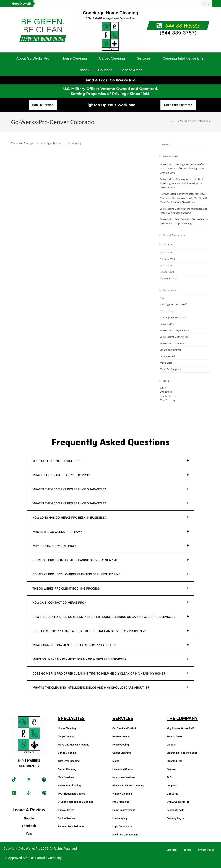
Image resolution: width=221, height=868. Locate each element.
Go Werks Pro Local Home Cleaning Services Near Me (75, 560)
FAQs (170, 777)
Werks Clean (166, 363)
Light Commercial (122, 826)
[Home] (172, 121)
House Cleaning (74, 58)
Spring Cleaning (67, 753)
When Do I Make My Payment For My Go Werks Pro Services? (79, 659)
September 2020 (168, 278)
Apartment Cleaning (69, 786)
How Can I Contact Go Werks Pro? (59, 603)
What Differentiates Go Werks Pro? (61, 475)
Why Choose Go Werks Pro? (54, 546)
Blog (162, 298)
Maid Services (66, 777)
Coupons (105, 70)
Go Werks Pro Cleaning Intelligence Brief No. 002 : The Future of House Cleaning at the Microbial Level (183, 168)
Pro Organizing (121, 802)
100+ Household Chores (71, 794)
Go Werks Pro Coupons (172, 343)
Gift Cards (172, 794)
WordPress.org (167, 400)
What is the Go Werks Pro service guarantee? (69, 489)
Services (144, 58)
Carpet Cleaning (112, 58)
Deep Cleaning (66, 736)
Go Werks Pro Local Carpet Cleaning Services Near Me (76, 574)
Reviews (171, 769)
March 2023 (166, 265)
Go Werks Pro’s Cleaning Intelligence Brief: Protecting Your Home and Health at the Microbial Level (182, 183)
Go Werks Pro (167, 324)
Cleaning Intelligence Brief (184, 58)
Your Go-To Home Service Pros (57, 461)
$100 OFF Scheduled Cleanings (76, 802)
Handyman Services (124, 777)
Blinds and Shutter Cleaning (128, 786)
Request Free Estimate (71, 826)
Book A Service (66, 818)
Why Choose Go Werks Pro (181, 728)
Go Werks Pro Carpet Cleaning (175, 330)
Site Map (172, 850)
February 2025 (167, 259)
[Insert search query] (185, 145)
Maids (116, 761)
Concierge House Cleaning (173, 317)
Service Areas (132, 70)
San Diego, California (170, 350)
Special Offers (66, 810)
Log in (163, 388)
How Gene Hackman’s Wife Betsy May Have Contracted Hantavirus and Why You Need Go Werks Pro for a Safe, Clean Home (184, 198)
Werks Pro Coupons (170, 369)
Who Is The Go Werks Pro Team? (57, 532)
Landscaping (120, 818)
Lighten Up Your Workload (110, 105)
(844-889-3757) (178, 33)
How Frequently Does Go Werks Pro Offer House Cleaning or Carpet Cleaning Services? (104, 617)
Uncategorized (167, 356)
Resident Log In (175, 810)
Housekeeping (121, 745)
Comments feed (168, 396)
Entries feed (166, 392)
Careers (171, 745)
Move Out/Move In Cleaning (74, 745)
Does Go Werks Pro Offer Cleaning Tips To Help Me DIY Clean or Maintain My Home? (99, 673)
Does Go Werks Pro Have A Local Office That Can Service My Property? (89, 631)
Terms (187, 850)
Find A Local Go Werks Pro (111, 80)
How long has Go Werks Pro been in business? (69, 518)
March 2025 (166, 252)
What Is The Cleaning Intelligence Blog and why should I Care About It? (91, 688)
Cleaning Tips (167, 311)
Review (84, 70)
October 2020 (167, 272)
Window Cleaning (122, 794)
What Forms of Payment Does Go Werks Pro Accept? (74, 645)
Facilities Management (125, 835)
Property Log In (175, 818)
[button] (111, 461)
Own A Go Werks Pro (178, 802)
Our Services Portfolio (125, 728)
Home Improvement (124, 810)
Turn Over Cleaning (69, 761)
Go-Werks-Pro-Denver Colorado (193, 121)
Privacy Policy (206, 850)
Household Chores (123, 769)
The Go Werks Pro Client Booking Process (66, 589)
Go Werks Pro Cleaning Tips (174, 337)
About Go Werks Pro (33, 58)
